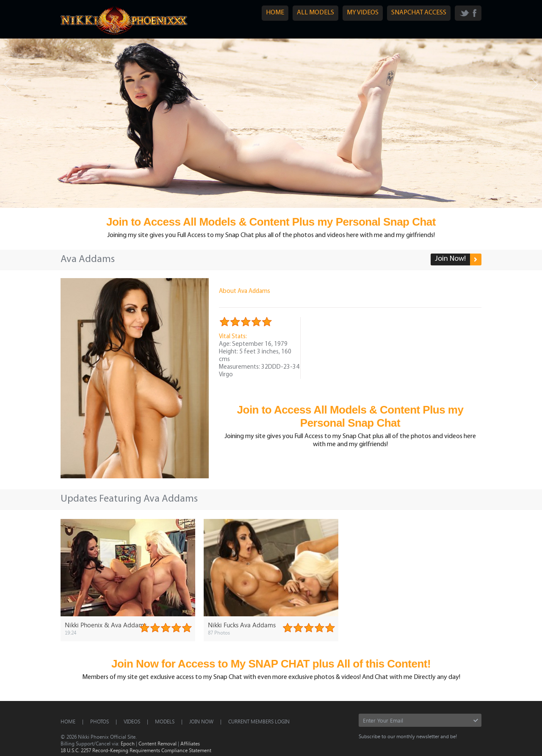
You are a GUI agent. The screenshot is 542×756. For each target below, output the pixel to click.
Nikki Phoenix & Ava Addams (106, 625)
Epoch (128, 743)
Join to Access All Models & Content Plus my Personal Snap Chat (271, 222)
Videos (132, 721)
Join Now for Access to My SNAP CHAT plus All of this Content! (271, 664)
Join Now (201, 721)
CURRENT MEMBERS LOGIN (259, 721)
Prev (8, 84)
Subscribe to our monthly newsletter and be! (408, 736)
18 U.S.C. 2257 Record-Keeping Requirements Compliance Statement (136, 750)
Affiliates (190, 743)
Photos (100, 721)
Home (68, 721)
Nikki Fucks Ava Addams (242, 625)
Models (165, 721)
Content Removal (158, 743)
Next (534, 84)
